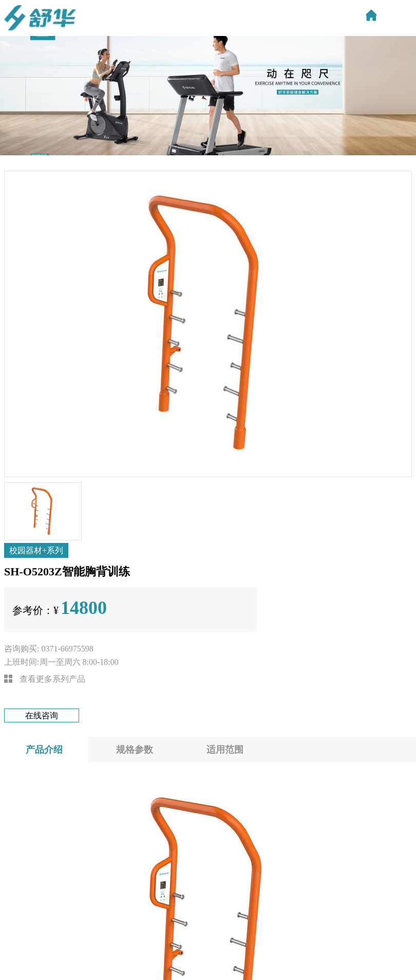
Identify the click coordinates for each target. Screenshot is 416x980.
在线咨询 (42, 715)
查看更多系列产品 (45, 679)
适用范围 (225, 750)
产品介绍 (44, 750)
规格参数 (135, 750)
